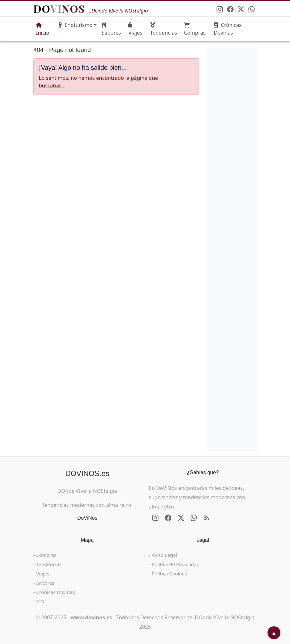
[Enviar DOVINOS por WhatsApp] (252, 9)
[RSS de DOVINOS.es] (207, 518)
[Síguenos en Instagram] (220, 9)
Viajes (135, 29)
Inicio (43, 29)
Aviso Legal (164, 555)
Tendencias (164, 29)
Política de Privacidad (176, 564)
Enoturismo (76, 25)
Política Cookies (169, 574)
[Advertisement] (116, 147)
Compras (195, 29)
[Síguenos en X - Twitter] (241, 9)
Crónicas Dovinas (227, 29)
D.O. (41, 601)
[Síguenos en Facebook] (230, 9)
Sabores (111, 29)
